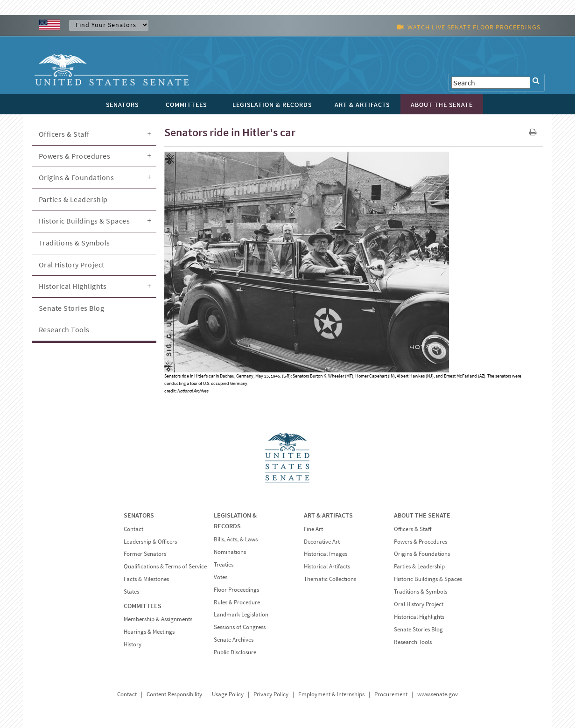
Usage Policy (228, 694)
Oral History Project (72, 265)
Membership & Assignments (158, 619)
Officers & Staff (64, 134)
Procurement (391, 694)
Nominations (230, 552)
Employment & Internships (331, 694)
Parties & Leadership (73, 199)
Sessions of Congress (240, 627)
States (131, 591)
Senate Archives (234, 640)
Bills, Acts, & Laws (236, 539)
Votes (221, 577)
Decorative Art (322, 542)
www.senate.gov (438, 694)
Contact (133, 529)
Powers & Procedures (75, 156)
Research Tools (64, 329)
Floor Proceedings (236, 590)
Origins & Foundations (77, 177)
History (133, 644)
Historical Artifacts (327, 566)
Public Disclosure (235, 652)
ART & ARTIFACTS (328, 515)
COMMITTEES (143, 606)
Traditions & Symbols (74, 243)
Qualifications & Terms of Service (165, 566)
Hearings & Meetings (149, 632)
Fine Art (313, 529)
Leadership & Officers (150, 542)
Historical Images (326, 554)
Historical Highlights (73, 286)
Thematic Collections (330, 579)
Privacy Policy (271, 694)
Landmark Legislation (241, 614)
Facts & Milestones (146, 579)
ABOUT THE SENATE (422, 515)
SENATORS (139, 515)
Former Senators (145, 554)
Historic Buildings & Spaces (84, 221)
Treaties (224, 564)
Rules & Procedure (237, 602)
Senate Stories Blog (72, 308)
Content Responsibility (174, 694)
